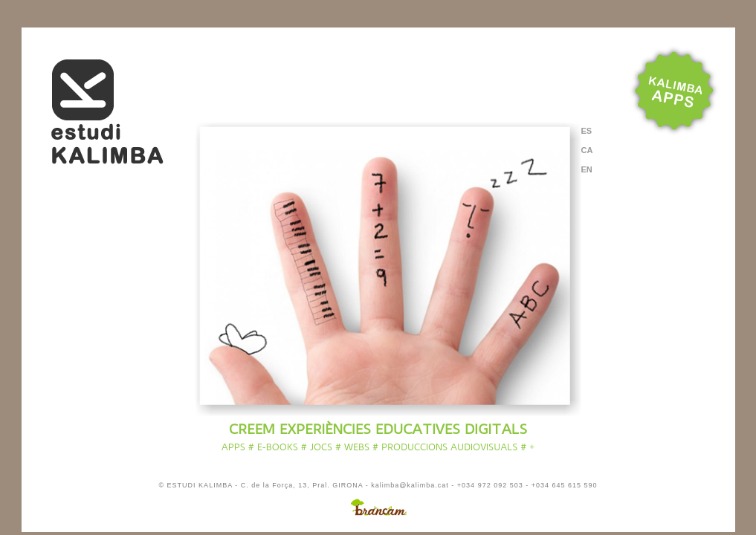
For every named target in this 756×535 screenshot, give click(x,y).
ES (587, 131)
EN (587, 170)
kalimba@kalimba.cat (410, 485)
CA (587, 150)
